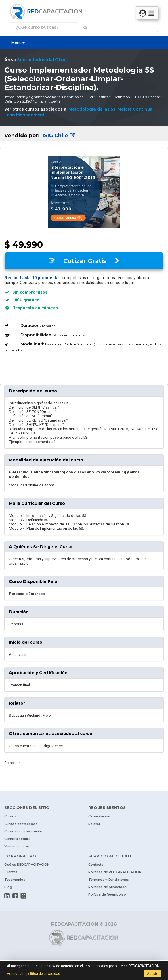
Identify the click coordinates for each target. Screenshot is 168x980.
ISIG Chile (58, 136)
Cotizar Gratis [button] (84, 261)
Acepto (153, 974)
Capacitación (99, 816)
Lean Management (24, 115)
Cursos (10, 816)
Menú (18, 42)
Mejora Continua (135, 109)
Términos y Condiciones (109, 880)
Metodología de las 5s (92, 109)
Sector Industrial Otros (42, 60)
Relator (94, 824)
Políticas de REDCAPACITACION (115, 872)
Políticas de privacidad (107, 887)
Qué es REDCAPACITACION (27, 865)
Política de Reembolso (107, 894)
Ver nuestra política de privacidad (34, 974)
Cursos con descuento (23, 831)
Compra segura (17, 839)
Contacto (96, 865)
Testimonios (15, 880)
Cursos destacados (21, 824)
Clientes (11, 872)
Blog (8, 887)
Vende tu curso (17, 846)
